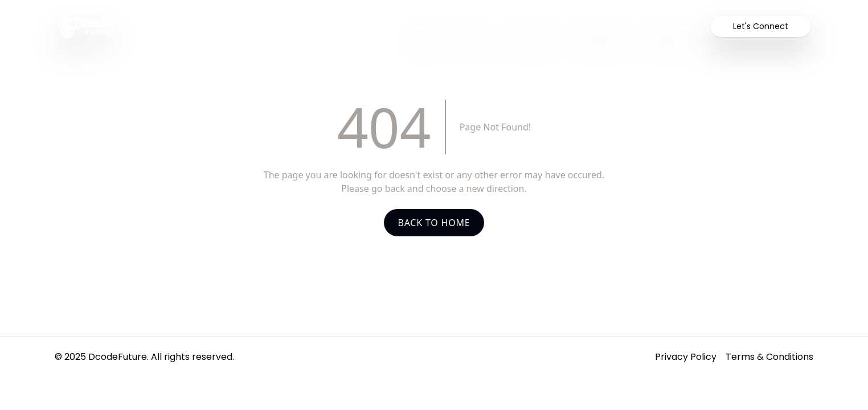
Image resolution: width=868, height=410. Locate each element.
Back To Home (434, 223)
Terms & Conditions (769, 357)
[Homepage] (223, 26)
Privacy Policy (686, 357)
